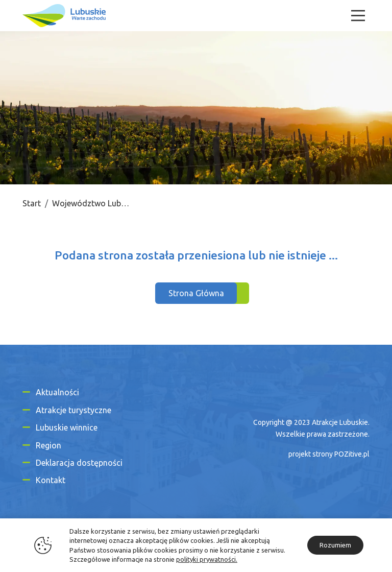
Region (48, 445)
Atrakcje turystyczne (73, 410)
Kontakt (51, 480)
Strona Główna (196, 293)
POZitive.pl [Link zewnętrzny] (352, 454)
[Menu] (358, 16)
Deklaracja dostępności (79, 463)
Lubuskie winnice (67, 427)
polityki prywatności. (207, 559)
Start (32, 203)
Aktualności (57, 392)
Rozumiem (335, 545)
